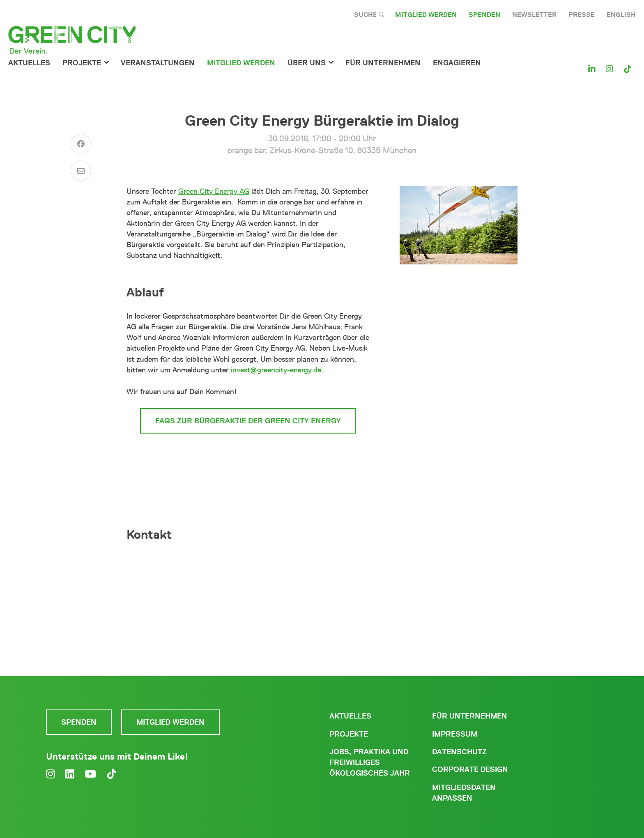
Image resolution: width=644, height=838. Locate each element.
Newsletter (534, 15)
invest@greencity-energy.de (276, 370)
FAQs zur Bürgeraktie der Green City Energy (248, 421)
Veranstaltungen (158, 63)
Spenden (484, 15)
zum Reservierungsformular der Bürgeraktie (248, 457)
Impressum (455, 734)
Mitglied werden (426, 15)
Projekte (82, 63)
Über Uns (307, 63)
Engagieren (457, 63)
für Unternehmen (383, 63)
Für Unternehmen (470, 716)
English (621, 15)
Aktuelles (29, 63)
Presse (582, 15)
